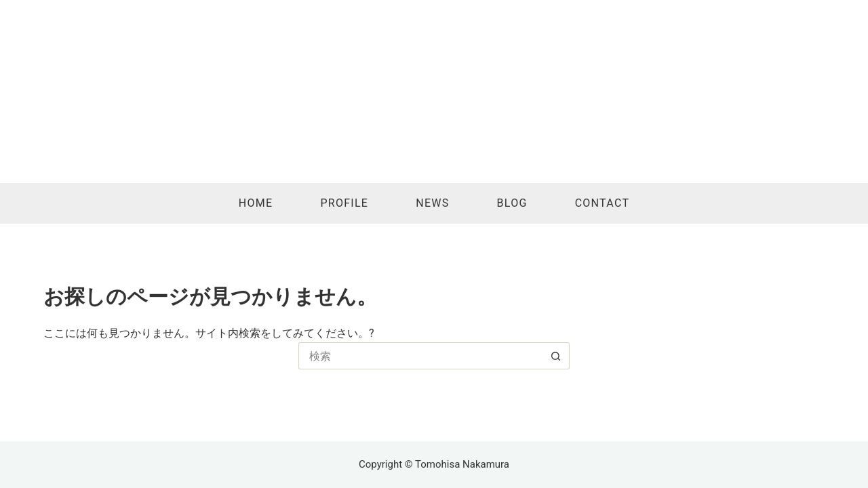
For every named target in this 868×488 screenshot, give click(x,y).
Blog (512, 203)
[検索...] (420, 356)
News (432, 203)
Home (256, 203)
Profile (344, 203)
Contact (603, 203)
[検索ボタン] (556, 356)
